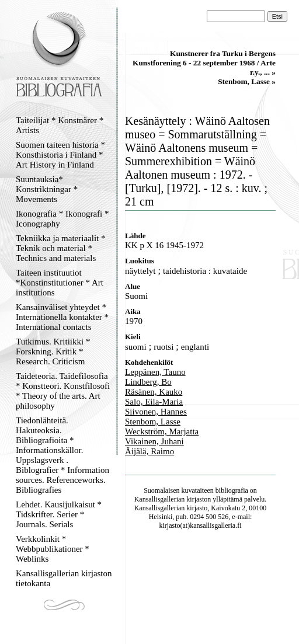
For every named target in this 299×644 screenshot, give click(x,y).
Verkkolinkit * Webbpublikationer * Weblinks (53, 549)
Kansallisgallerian (160, 499)
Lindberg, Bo (148, 382)
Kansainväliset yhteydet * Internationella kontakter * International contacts (62, 317)
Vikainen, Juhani (154, 441)
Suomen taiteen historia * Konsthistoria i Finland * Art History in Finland (60, 155)
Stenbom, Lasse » (247, 81)
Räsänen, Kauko (154, 392)
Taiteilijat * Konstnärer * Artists (60, 125)
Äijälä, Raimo (149, 451)
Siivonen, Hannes (156, 412)
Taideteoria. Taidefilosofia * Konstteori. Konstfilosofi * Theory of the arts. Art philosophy (63, 391)
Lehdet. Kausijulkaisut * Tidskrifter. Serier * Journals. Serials (59, 514)
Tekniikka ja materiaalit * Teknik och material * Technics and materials (60, 248)
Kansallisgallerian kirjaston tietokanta (64, 578)
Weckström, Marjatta (162, 431)
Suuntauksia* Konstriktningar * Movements (47, 189)
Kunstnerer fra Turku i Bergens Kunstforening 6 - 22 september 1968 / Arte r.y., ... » (204, 63)
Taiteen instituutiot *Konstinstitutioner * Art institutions (60, 283)
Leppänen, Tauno (155, 372)
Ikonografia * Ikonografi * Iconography (62, 219)
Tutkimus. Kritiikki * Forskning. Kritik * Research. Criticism (53, 351)
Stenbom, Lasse (153, 422)
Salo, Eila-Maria (154, 402)
